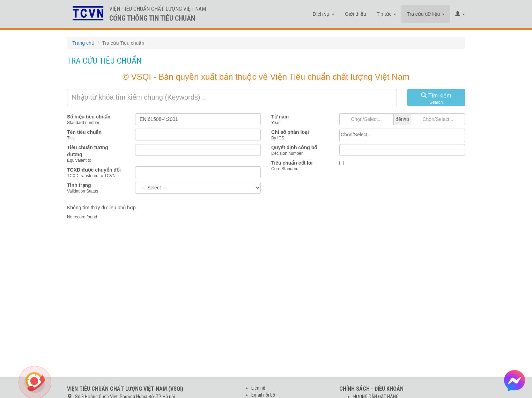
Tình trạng (79, 185)
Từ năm (280, 117)
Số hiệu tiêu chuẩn (89, 117)
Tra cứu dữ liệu (426, 14)
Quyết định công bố (294, 147)
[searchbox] (402, 135)
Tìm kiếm (436, 99)
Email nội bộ (263, 395)
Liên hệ (258, 388)
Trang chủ (83, 43)
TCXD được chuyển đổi (94, 170)
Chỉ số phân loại (290, 132)
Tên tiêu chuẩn (84, 132)
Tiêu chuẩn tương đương (88, 151)
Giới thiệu (356, 14)
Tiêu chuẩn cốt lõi (292, 163)
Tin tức (387, 14)
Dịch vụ (324, 14)
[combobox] (402, 135)
